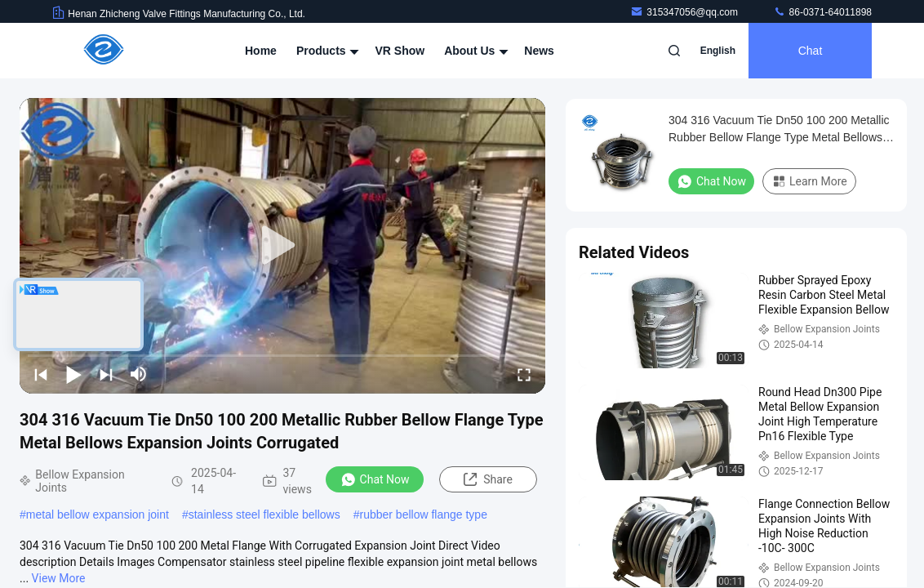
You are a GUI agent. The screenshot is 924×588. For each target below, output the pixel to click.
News (539, 51)
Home (261, 51)
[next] (106, 374)
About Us (474, 51)
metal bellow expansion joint (98, 514)
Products (326, 51)
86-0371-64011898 (822, 12)
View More (59, 578)
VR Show (400, 51)
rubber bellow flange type (423, 514)
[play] (282, 246)
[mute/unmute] (139, 374)
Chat (811, 51)
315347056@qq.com (685, 12)
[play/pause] (73, 374)
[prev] (41, 374)
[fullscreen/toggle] (524, 374)
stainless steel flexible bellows (264, 514)
